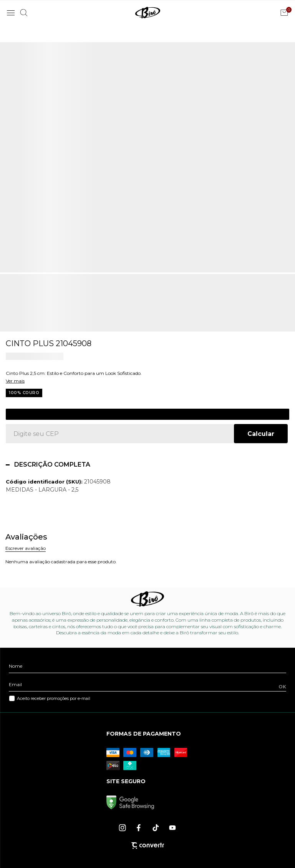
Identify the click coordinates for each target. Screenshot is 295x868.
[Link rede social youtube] (172, 828)
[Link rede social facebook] (139, 828)
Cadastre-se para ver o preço (148, 414)
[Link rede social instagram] (123, 828)
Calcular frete (261, 434)
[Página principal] (148, 13)
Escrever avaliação (26, 548)
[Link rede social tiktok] (156, 828)
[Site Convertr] (148, 846)
